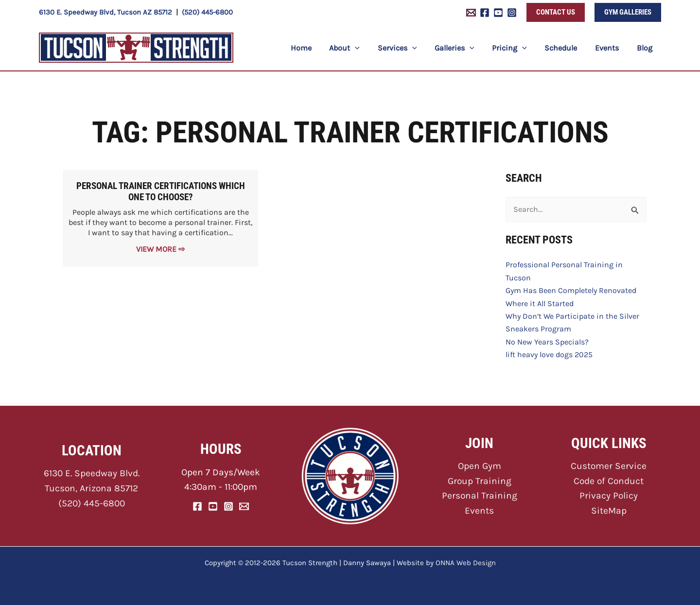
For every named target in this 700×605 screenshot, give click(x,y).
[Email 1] (471, 13)
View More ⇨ (160, 249)
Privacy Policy (609, 495)
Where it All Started (540, 303)
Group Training (480, 481)
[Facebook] (485, 13)
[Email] (244, 506)
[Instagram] (512, 13)
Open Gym (480, 466)
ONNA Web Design (466, 563)
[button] (556, 12)
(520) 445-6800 (207, 12)
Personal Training (480, 495)
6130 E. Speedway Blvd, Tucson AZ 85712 (105, 12)
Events (479, 510)
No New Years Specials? (547, 342)
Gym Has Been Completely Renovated (571, 290)
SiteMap (609, 510)
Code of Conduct (609, 481)
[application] (370, 48)
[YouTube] (498, 13)
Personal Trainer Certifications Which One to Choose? (161, 191)
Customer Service (609, 466)
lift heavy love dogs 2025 (549, 354)
